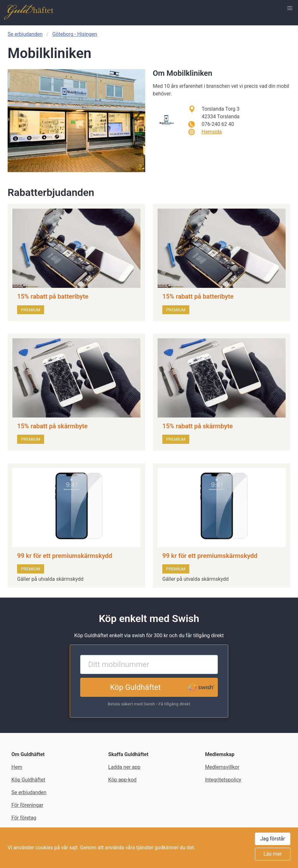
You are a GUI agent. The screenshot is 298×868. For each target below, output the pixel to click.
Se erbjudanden (25, 34)
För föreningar (27, 805)
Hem (17, 767)
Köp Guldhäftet (135, 687)
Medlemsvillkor (222, 767)
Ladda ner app (124, 767)
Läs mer (272, 854)
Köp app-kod (122, 780)
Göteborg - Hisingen (75, 34)
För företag (24, 818)
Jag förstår (273, 839)
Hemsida (212, 132)
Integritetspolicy (223, 780)
